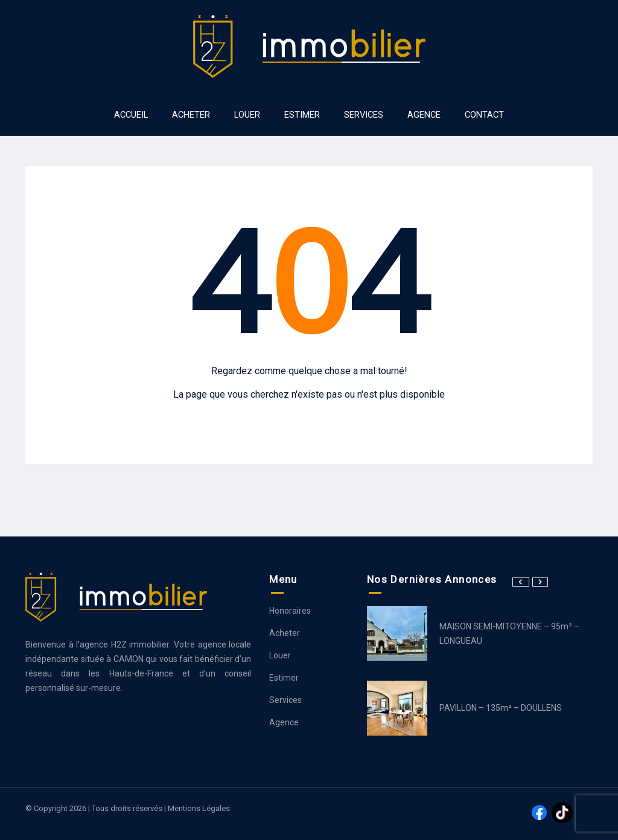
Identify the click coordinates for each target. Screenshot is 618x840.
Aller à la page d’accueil (309, 418)
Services (285, 700)
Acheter (285, 633)
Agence (284, 722)
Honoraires (290, 611)
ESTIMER (302, 115)
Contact (484, 115)
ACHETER (191, 115)
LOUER (247, 115)
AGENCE (424, 115)
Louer (280, 655)
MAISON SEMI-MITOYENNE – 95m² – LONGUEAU (509, 634)
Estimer (284, 678)
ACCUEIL (131, 115)
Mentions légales (199, 808)
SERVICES (364, 115)
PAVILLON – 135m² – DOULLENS (501, 708)
